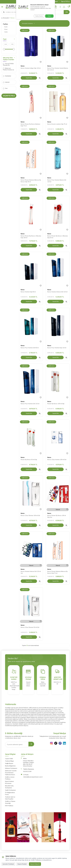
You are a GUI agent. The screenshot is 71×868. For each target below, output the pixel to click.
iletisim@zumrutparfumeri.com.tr (33, 777)
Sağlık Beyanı (9, 763)
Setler (6, 32)
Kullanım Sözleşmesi (11, 768)
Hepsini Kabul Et (35, 864)
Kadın (6, 27)
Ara (67, 12)
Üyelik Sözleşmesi (10, 790)
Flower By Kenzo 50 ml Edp (29, 460)
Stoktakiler (7, 76)
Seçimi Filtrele (9, 96)
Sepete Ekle (29, 78)
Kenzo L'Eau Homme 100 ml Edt (57, 460)
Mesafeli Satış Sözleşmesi (9, 787)
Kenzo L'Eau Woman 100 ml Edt (30, 515)
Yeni (5, 88)
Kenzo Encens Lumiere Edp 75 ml (57, 124)
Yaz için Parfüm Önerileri (8, 64)
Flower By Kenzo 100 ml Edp (56, 404)
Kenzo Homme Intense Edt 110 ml (57, 292)
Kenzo (23, 66)
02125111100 (27, 771)
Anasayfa (5, 18)
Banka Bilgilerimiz (10, 766)
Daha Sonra (39, 16)
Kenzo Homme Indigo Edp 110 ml (31, 68)
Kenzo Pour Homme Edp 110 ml (57, 348)
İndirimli (6, 82)
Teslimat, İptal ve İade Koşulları (10, 798)
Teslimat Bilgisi (9, 761)
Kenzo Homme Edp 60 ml (28, 292)
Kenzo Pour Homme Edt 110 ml (30, 404)
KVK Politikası (9, 806)
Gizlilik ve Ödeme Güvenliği (10, 802)
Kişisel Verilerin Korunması (9, 782)
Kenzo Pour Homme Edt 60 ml (30, 348)
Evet (49, 16)
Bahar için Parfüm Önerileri (8, 69)
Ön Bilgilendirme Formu (10, 794)
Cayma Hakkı (9, 759)
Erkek (6, 29)
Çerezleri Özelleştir (8, 864)
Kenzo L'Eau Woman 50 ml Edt (30, 627)
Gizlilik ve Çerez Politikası (10, 778)
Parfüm (5, 24)
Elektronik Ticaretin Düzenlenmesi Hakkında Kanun (11, 773)
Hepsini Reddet (22, 864)
